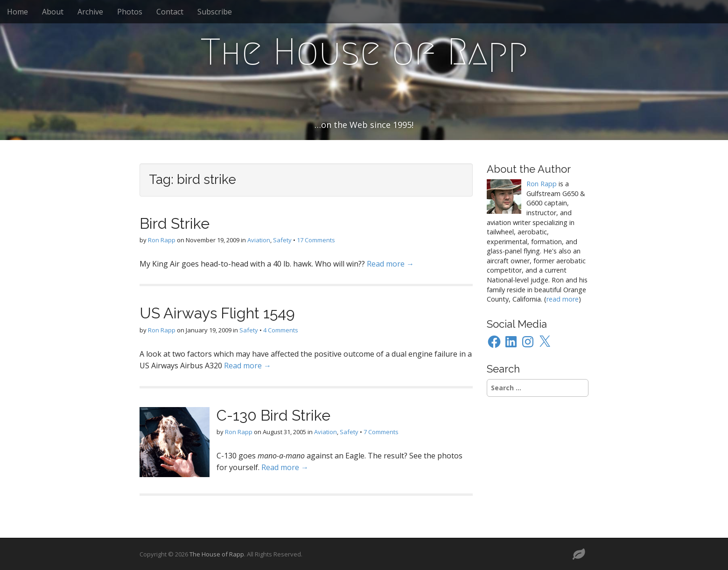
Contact (170, 12)
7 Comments (381, 432)
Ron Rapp (162, 240)
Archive (90, 12)
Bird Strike (175, 223)
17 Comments (316, 240)
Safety (282, 240)
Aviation (259, 240)
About (53, 12)
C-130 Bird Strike (273, 415)
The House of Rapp (364, 52)
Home (17, 12)
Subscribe (215, 12)
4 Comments (281, 330)
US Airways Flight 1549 (217, 313)
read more (563, 299)
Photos (130, 12)
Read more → (390, 264)
